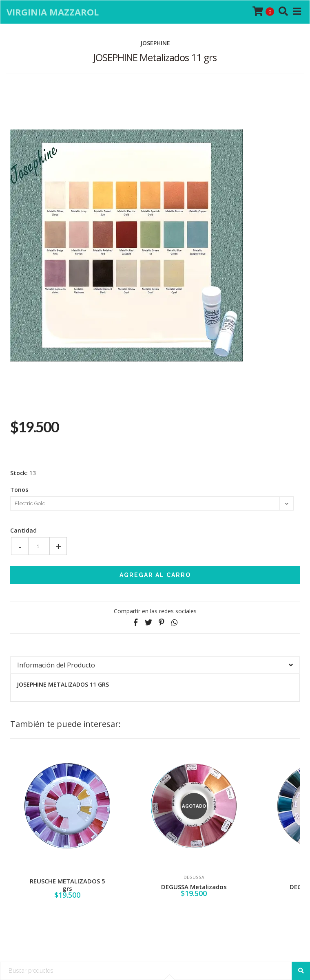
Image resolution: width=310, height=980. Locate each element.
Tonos (19, 490)
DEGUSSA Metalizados (194, 887)
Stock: (19, 473)
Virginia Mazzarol (53, 12)
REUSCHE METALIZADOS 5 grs (68, 885)
